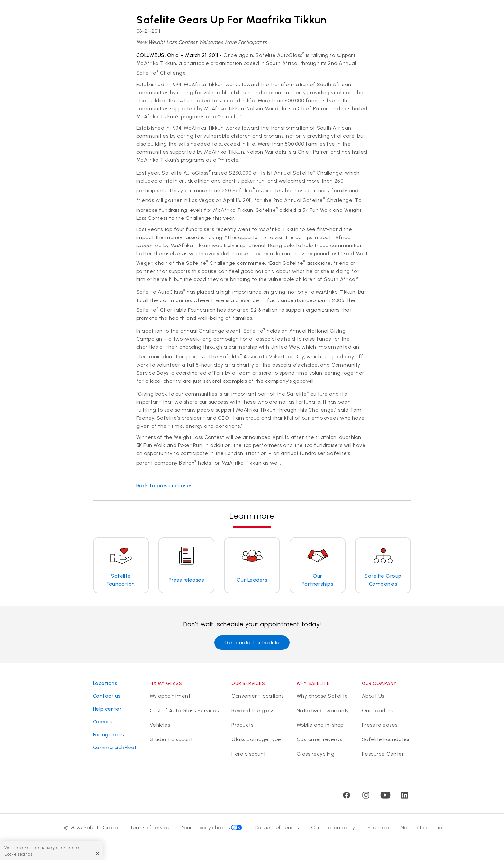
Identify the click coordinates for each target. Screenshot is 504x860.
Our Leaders (378, 710)
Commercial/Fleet (115, 747)
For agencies (109, 735)
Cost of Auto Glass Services (184, 710)
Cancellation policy (333, 827)
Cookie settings (18, 854)
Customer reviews (319, 739)
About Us (373, 696)
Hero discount (248, 754)
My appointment (170, 696)
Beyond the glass (253, 710)
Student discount (171, 739)
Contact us (107, 696)
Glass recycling (315, 754)
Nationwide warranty (323, 710)
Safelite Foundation (387, 739)
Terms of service (150, 827)
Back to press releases (165, 485)
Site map (378, 827)
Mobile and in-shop (320, 725)
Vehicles (160, 725)
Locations (105, 683)
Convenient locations (258, 696)
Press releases (380, 725)
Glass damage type (256, 739)
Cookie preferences (277, 827)
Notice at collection (423, 827)
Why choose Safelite (322, 696)
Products (242, 725)
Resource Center (383, 754)
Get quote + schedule (252, 643)
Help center (107, 709)
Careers (103, 722)
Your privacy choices (212, 827)
